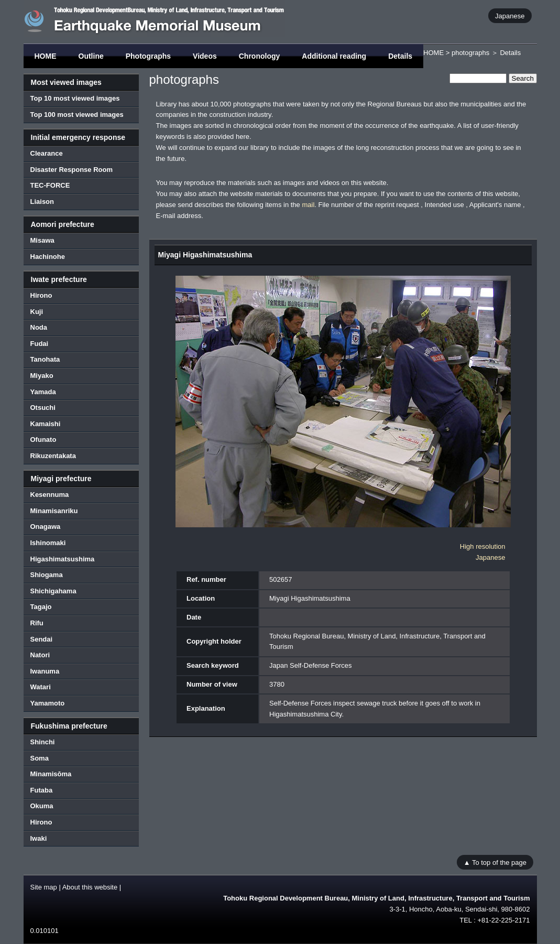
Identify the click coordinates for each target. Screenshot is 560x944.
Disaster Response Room (72, 170)
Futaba (42, 790)
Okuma (42, 806)
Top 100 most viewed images (77, 115)
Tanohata (45, 359)
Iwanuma (45, 671)
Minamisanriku (54, 511)
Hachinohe (48, 257)
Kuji (37, 312)
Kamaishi (46, 424)
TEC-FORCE (50, 185)
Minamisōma (51, 774)
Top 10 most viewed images (75, 98)
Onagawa (46, 527)
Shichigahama (53, 591)
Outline (91, 56)
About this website (90, 887)
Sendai (42, 639)
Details (400, 56)
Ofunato (43, 440)
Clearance (47, 153)
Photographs (148, 56)
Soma (40, 758)
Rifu (37, 623)
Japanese (510, 15)
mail (308, 205)
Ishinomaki (48, 543)
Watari (41, 687)
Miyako (42, 376)
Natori (40, 655)
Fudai (40, 344)
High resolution (483, 546)
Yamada (43, 392)
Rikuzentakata (53, 456)
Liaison (42, 202)
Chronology (260, 56)
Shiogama (47, 575)
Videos (205, 56)
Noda (39, 327)
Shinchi (43, 742)
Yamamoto (48, 703)
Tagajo (41, 607)
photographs (470, 53)
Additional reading (334, 56)
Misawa (42, 240)
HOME (46, 56)
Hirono (41, 295)
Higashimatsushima (63, 559)
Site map (44, 887)
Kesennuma (50, 495)
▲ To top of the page (495, 862)
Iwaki (39, 838)
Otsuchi (43, 408)
